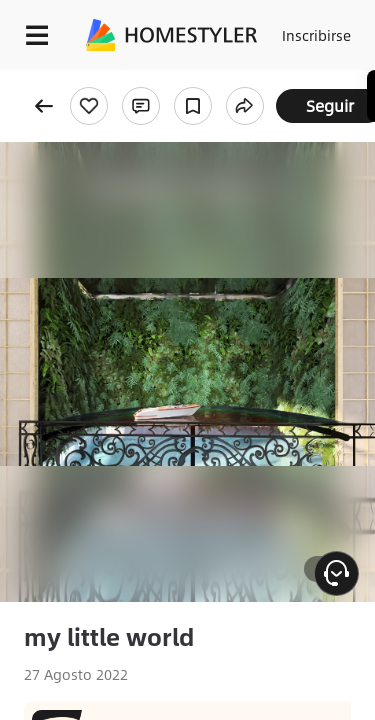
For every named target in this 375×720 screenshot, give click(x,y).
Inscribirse (316, 35)
